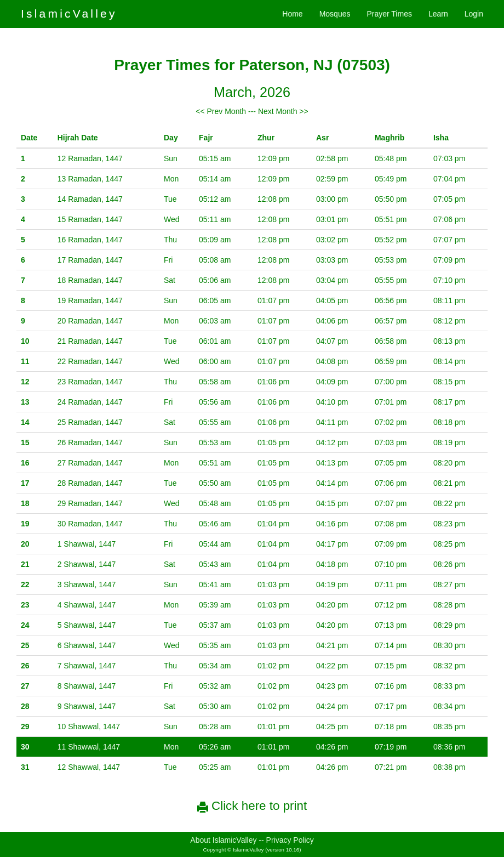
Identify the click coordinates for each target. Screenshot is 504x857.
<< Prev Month (221, 111)
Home (292, 14)
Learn (438, 14)
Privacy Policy (290, 840)
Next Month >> (283, 111)
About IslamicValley (223, 840)
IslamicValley (69, 13)
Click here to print (252, 806)
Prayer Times (389, 14)
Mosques (335, 14)
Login (474, 14)
